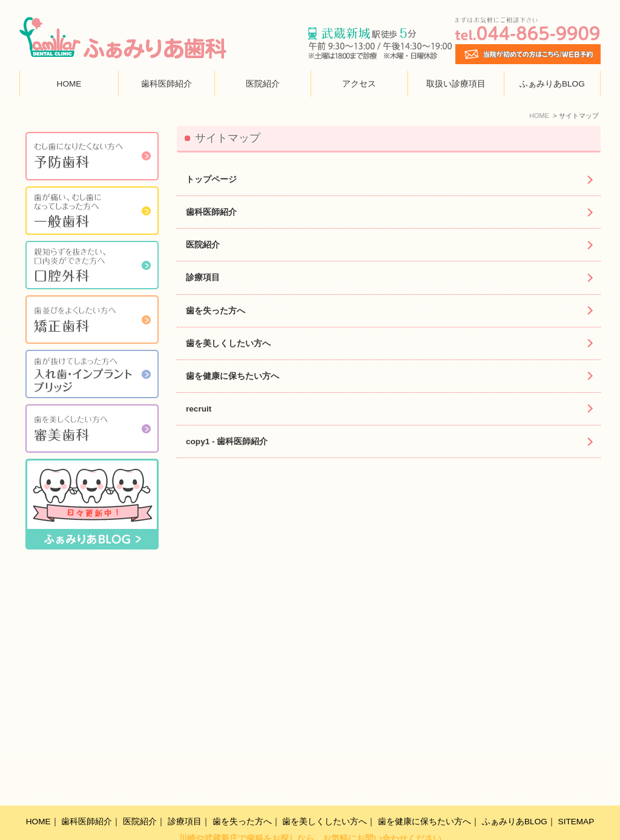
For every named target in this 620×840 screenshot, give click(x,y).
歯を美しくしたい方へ (228, 343)
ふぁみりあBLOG (552, 84)
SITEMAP (576, 796)
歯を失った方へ (216, 311)
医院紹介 (263, 84)
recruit (199, 409)
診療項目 (203, 277)
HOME (69, 84)
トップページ (211, 179)
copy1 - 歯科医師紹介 (227, 441)
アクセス (359, 84)
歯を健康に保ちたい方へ (232, 376)
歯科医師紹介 (167, 84)
